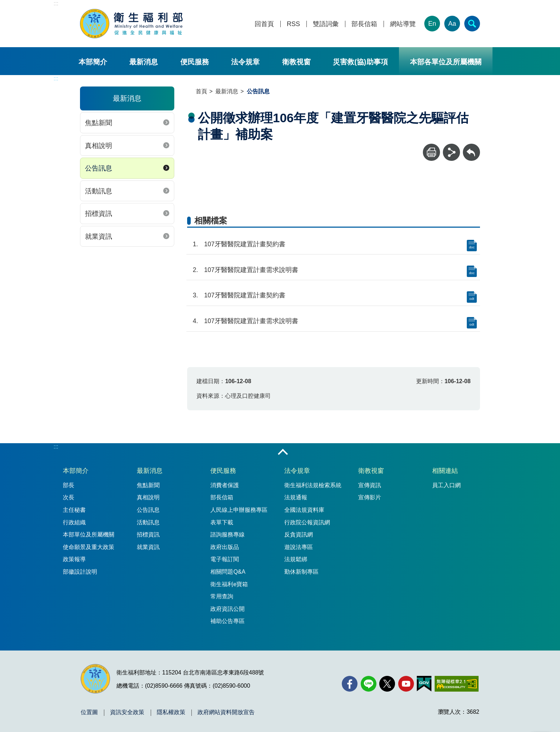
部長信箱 (364, 24)
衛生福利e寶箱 (229, 584)
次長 (69, 497)
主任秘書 (74, 510)
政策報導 (74, 559)
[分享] (451, 152)
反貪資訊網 (299, 535)
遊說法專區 (299, 547)
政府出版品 (225, 547)
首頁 (201, 91)
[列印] (431, 152)
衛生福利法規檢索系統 (313, 485)
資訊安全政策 (127, 712)
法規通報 (296, 497)
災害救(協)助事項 (360, 62)
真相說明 (99, 146)
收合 (283, 452)
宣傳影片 (370, 497)
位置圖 (89, 712)
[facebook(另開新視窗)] (350, 684)
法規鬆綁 (296, 559)
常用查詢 (222, 596)
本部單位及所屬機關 (89, 535)
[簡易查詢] (472, 24)
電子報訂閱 (225, 559)
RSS (293, 24)
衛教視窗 (296, 62)
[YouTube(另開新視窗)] (406, 684)
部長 (69, 485)
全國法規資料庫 (304, 510)
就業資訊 (99, 236)
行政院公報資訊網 (307, 522)
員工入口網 (446, 485)
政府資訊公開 (227, 609)
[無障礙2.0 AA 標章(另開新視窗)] (457, 684)
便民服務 (195, 62)
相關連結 (445, 471)
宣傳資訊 (370, 485)
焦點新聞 (99, 123)
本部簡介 (93, 62)
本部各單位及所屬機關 (446, 62)
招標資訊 (99, 214)
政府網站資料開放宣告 (226, 712)
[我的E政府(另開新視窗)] (424, 684)
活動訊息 (99, 191)
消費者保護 (225, 485)
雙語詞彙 (326, 24)
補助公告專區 (227, 621)
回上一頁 (471, 147)
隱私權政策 (171, 712)
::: (56, 3)
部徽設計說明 (80, 572)
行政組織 (74, 522)
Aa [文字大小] (452, 24)
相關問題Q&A (228, 572)
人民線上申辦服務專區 (239, 510)
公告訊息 (99, 168)
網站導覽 (403, 24)
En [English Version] (432, 24)
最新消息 (144, 62)
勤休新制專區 (301, 572)
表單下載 (222, 522)
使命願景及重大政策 (89, 547)
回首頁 (264, 24)
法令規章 (245, 62)
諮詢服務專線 (227, 535)
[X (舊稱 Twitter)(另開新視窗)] (387, 684)
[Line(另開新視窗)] (369, 684)
